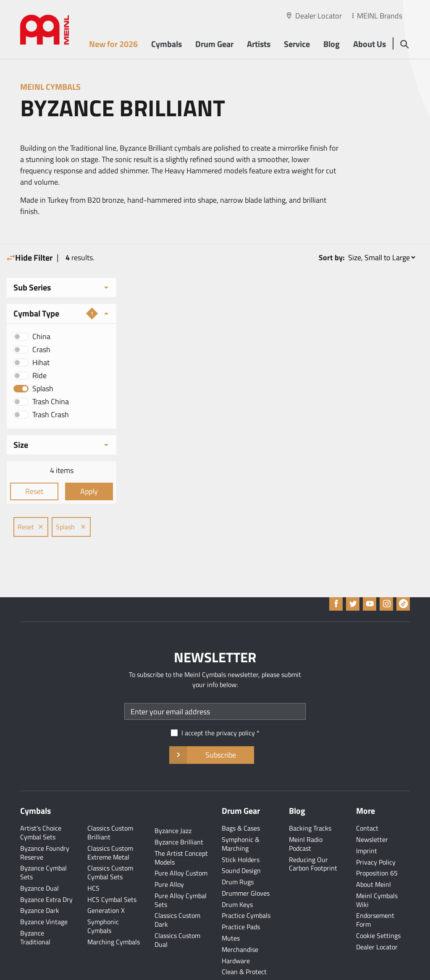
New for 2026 (113, 45)
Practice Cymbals (246, 889)
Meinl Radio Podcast (306, 817)
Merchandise (240, 923)
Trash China (51, 401)
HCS (93, 862)
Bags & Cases (241, 802)
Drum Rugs (238, 855)
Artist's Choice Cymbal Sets (41, 806)
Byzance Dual (39, 862)
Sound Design (241, 844)
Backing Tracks (310, 802)
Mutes (231, 912)
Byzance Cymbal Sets (43, 846)
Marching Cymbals (114, 915)
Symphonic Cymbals (103, 900)
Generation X (106, 884)
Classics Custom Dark (177, 893)
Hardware (236, 934)
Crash (41, 349)
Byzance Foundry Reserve (45, 826)
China (41, 336)
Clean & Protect (244, 945)
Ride (39, 375)
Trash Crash (51, 414)
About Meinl (374, 858)
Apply (82, 491)
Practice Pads (241, 900)
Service (296, 45)
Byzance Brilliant (179, 815)
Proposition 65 (377, 847)
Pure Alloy (169, 858)
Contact (367, 802)
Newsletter (372, 813)
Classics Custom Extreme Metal (110, 826)
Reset (32, 491)
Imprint (367, 824)
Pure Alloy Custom (181, 847)
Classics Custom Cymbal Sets (110, 846)
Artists (258, 45)
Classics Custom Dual (177, 913)
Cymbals (166, 45)
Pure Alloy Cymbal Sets (181, 874)
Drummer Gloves (246, 867)
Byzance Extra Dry (46, 873)
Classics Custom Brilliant (110, 806)
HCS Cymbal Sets (112, 873)
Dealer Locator (319, 16)
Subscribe (211, 729)
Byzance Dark (40, 884)
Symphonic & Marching (241, 817)
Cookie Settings (378, 909)
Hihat (41, 362)
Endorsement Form (375, 893)
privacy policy (236, 706)
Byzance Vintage (44, 895)
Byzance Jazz (173, 804)
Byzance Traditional (35, 911)
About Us (369, 45)
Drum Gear (214, 45)
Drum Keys (237, 878)
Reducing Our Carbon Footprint (313, 838)
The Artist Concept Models (181, 831)
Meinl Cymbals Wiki (377, 874)
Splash (43, 388)
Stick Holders (241, 833)
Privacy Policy (376, 836)
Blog (331, 45)
